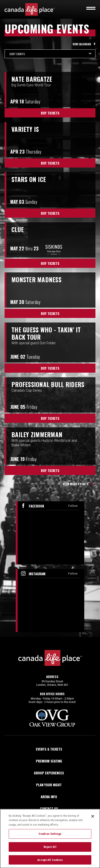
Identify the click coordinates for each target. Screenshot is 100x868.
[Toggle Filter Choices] (50, 54)
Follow (73, 506)
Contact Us (49, 808)
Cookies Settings (50, 836)
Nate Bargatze (32, 79)
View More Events (76, 484)
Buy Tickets (50, 113)
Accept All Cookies (50, 862)
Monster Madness (36, 279)
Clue (18, 229)
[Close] (93, 818)
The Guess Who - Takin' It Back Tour (46, 333)
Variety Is (25, 129)
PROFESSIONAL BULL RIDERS (48, 384)
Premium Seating (49, 761)
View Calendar (82, 44)
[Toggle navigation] (91, 8)
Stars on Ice (29, 179)
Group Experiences (49, 773)
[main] (50, 329)
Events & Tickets (49, 749)
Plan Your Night (49, 785)
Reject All (50, 849)
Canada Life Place (30, 9)
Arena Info (49, 797)
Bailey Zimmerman (37, 434)
